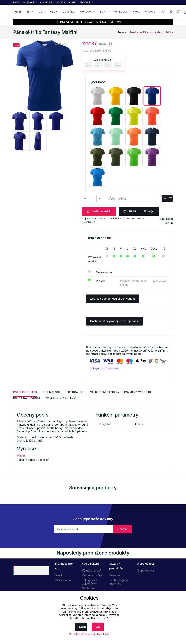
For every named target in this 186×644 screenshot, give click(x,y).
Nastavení (83, 627)
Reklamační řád (92, 575)
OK (98, 627)
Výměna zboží (91, 570)
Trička (169, 32)
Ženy (30, 12)
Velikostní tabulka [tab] (105, 392)
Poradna (115, 575)
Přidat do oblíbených (139, 211)
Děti (42, 12)
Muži (18, 12)
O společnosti (146, 570)
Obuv (54, 12)
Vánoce (150, 12)
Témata (103, 12)
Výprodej (121, 12)
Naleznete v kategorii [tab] (63, 398)
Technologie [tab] (52, 392)
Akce (136, 12)
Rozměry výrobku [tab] (138, 392)
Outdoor (86, 12)
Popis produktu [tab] (25, 392)
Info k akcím (63, 580)
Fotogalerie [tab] (76, 392)
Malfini (21, 456)
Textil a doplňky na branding (146, 32)
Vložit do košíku (99, 211)
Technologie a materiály (118, 582)
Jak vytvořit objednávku (89, 582)
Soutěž (59, 575)
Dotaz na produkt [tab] (27, 398)
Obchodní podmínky (88, 590)
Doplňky (69, 12)
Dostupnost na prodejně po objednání (114, 321)
